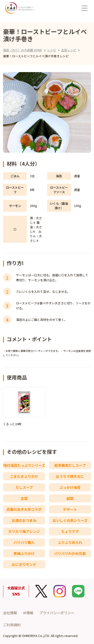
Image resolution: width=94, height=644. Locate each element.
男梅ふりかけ (24, 553)
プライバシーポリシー (57, 613)
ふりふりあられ (70, 542)
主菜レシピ (69, 50)
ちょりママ (70, 531)
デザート (70, 509)
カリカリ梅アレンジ (24, 531)
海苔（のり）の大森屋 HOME (23, 50)
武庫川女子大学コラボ (24, 509)
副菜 (70, 498)
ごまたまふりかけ (24, 476)
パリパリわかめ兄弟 (70, 553)
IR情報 (28, 613)
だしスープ (24, 487)
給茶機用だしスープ (70, 465)
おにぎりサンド (24, 564)
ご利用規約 (12, 625)
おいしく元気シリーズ (70, 520)
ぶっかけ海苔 (70, 487)
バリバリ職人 (24, 542)
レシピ (52, 50)
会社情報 (10, 613)
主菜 (24, 498)
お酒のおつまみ (24, 520)
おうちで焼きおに (70, 476)
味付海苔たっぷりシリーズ (24, 465)
